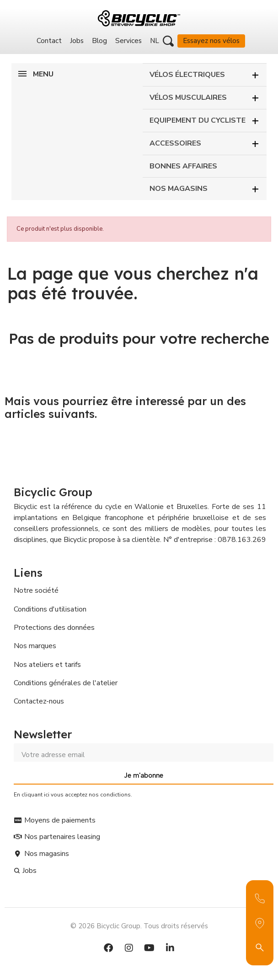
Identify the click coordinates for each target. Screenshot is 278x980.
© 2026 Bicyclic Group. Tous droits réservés (139, 926)
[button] (168, 41)
